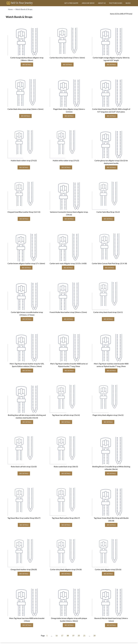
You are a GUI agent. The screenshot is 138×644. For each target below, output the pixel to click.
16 (57, 636)
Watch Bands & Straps (24, 9)
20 (79, 636)
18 (68, 636)
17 (62, 636)
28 (94, 636)
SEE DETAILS (27, 64)
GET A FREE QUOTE (71, 3)
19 (73, 636)
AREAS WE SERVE (88, 3)
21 (84, 636)
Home (10, 9)
